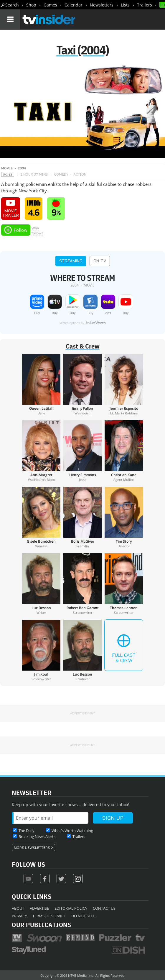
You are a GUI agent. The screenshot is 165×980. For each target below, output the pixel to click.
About (18, 908)
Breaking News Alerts (37, 836)
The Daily (27, 831)
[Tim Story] (124, 517)
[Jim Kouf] (41, 650)
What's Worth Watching (72, 831)
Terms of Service (49, 916)
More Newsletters (32, 848)
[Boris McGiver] (82, 517)
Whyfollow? (37, 231)
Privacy (19, 916)
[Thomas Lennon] (124, 584)
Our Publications (41, 925)
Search (12, 5)
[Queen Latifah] (41, 384)
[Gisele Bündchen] (41, 517)
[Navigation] (10, 19)
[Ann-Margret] (41, 451)
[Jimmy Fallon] (82, 384)
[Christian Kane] (124, 451)
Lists (125, 5)
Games (50, 5)
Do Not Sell (83, 916)
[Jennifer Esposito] (124, 384)
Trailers (145, 5)
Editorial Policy (71, 908)
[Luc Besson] (41, 584)
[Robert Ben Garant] (82, 584)
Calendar (74, 5)
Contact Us (104, 908)
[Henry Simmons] (82, 451)
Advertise (39, 908)
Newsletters (102, 5)
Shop (31, 5)
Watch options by (82, 323)
